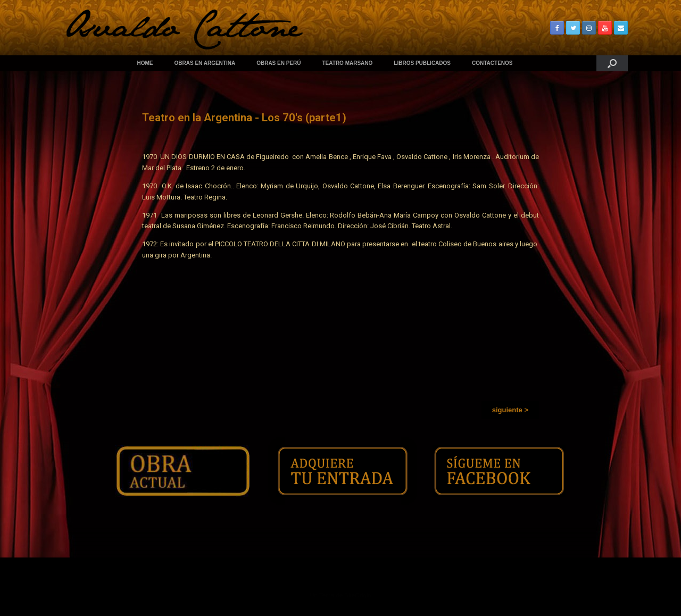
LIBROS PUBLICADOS (422, 63)
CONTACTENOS (492, 63)
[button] (510, 410)
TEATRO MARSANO (348, 63)
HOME (145, 63)
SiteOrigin (358, 595)
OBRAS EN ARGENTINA (205, 63)
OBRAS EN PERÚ (279, 63)
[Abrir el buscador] (612, 63)
